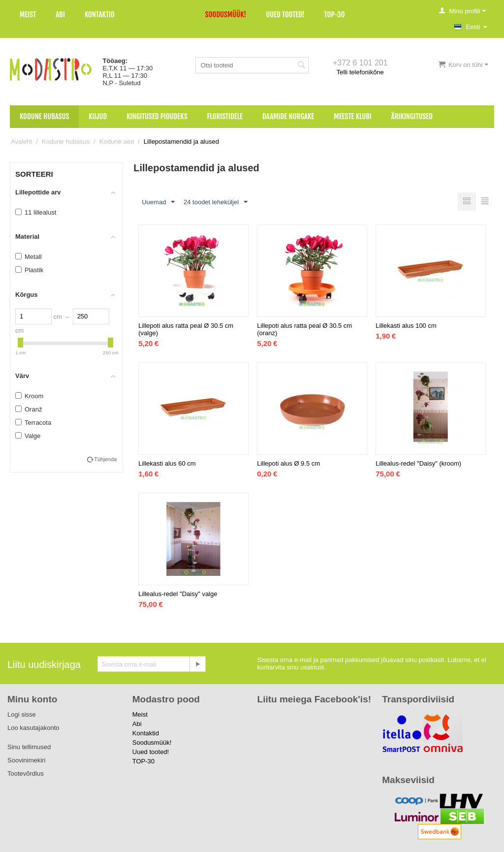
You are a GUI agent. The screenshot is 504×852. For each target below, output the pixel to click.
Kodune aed (117, 142)
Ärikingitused (412, 116)
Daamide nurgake (288, 116)
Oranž (29, 409)
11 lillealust (36, 212)
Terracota (33, 423)
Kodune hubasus (44, 116)
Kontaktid (100, 15)
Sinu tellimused (29, 747)
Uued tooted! (285, 15)
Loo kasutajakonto (33, 728)
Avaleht (21, 142)
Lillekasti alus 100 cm (406, 326)
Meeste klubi (353, 116)
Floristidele (225, 116)
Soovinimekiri (26, 760)
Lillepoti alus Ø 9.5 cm (288, 463)
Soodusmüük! (226, 15)
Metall (29, 257)
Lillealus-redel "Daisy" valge (178, 594)
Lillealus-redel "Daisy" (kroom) (418, 463)
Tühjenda (105, 459)
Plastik (29, 270)
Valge (28, 436)
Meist (28, 15)
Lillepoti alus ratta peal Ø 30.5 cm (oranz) (304, 329)
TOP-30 (335, 15)
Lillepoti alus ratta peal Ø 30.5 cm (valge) (186, 329)
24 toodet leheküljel (216, 202)
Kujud (98, 116)
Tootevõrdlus (26, 773)
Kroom (29, 396)
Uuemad (158, 202)
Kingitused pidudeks (157, 116)
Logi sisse (22, 714)
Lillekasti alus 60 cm (167, 463)
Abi (60, 15)
